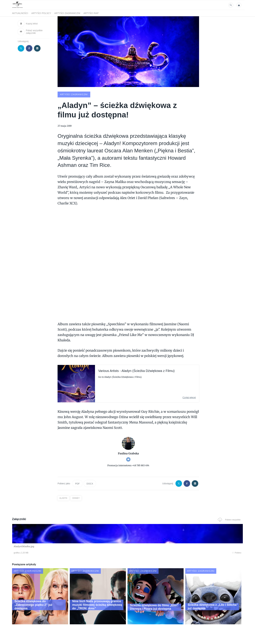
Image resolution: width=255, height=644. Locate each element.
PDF (77, 483)
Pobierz (61, 553)
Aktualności (20, 13)
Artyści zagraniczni (67, 13)
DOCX (90, 483)
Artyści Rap (91, 13)
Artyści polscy (41, 13)
